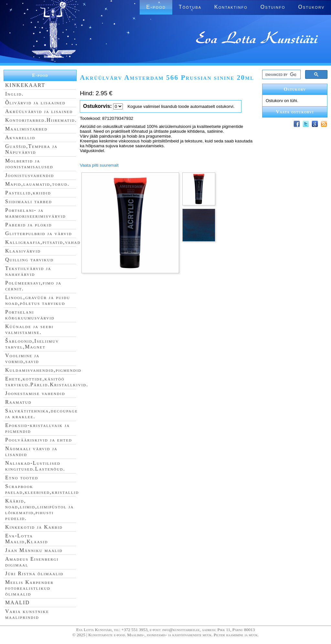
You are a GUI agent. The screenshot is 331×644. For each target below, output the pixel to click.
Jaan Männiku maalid (34, 550)
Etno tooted (22, 478)
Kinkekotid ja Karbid (34, 527)
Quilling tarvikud (29, 260)
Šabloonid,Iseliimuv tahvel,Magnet (32, 344)
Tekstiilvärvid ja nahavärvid (28, 271)
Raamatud (18, 402)
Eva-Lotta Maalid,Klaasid (27, 539)
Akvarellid (20, 137)
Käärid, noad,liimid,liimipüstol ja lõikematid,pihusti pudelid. (39, 509)
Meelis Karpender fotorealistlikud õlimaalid (29, 588)
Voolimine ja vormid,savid (22, 358)
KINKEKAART (25, 85)
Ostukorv (311, 7)
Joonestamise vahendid (35, 393)
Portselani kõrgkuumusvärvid (30, 315)
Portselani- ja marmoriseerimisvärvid (36, 213)
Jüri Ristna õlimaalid (34, 573)
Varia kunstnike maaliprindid (27, 614)
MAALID (17, 602)
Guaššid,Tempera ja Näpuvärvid (31, 149)
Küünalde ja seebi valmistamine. (29, 329)
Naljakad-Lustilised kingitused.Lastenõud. (35, 466)
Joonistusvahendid (30, 175)
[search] (281, 75)
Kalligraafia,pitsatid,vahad (43, 242)
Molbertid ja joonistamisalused (29, 164)
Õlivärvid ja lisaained (35, 103)
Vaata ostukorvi (295, 112)
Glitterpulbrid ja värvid (39, 233)
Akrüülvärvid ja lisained (39, 111)
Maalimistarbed (26, 129)
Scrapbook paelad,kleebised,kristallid (42, 489)
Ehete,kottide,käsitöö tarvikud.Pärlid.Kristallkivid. (47, 382)
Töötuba (190, 7)
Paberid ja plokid (28, 225)
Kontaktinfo (231, 7)
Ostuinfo (273, 7)
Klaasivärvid (23, 251)
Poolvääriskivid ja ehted (39, 440)
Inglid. (15, 94)
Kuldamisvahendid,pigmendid (43, 370)
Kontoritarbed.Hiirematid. (41, 120)
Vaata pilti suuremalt (99, 165)
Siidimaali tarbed (29, 201)
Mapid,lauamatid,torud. (37, 184)
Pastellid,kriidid (28, 193)
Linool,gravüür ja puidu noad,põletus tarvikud (38, 300)
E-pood (156, 7)
